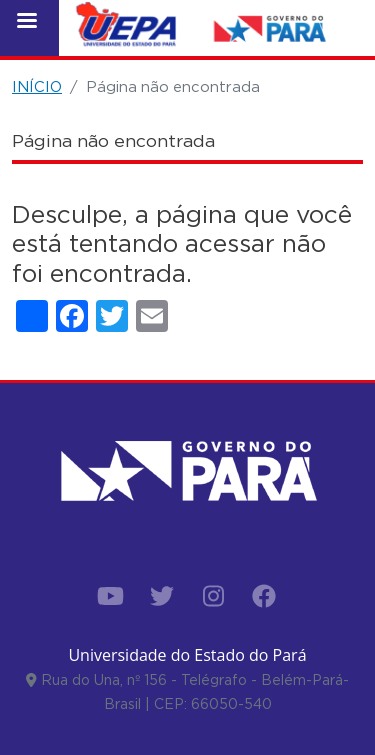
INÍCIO (37, 86)
